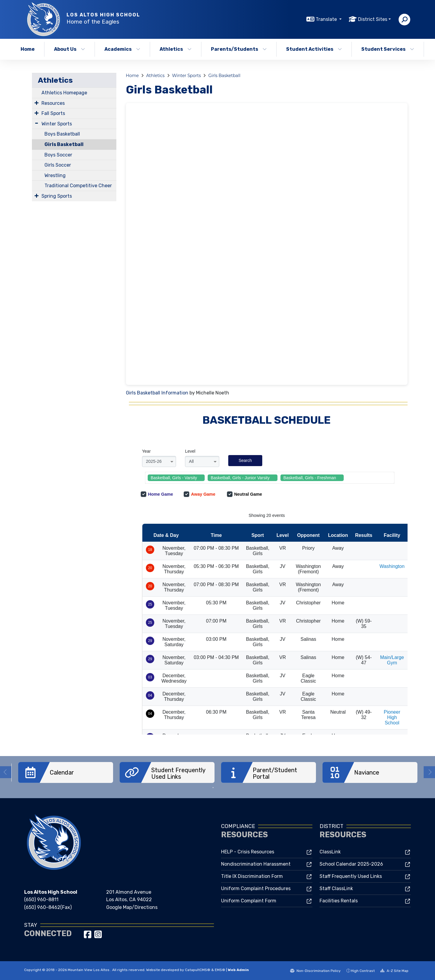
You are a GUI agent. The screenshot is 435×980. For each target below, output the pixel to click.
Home (28, 49)
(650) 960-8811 (41, 899)
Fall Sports (53, 113)
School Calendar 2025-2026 (351, 864)
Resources (53, 103)
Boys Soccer (58, 155)
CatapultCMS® (198, 970)
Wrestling (55, 175)
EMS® (220, 970)
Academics (122, 49)
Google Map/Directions (132, 907)
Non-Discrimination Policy (315, 970)
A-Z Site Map (394, 970)
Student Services (388, 49)
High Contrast (363, 970)
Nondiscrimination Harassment (256, 864)
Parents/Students (239, 49)
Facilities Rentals (339, 900)
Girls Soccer (58, 165)
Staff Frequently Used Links (351, 876)
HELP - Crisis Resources (248, 851)
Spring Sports (57, 196)
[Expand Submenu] (37, 103)
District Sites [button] (373, 19)
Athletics (176, 49)
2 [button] (222, 787)
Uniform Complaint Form (249, 900)
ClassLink (330, 851)
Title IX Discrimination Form (252, 876)
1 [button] (213, 787)
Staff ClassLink (336, 888)
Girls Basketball (64, 144)
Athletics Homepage (64, 93)
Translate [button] (327, 19)
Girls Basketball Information (157, 393)
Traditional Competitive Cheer (78, 186)
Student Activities (314, 49)
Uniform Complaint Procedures (256, 888)
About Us (70, 49)
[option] (66, 772)
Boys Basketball (62, 134)
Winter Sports (57, 124)
